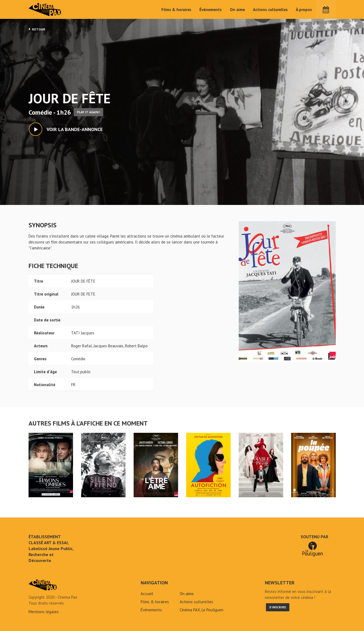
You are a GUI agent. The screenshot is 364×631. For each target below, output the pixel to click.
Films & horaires (176, 10)
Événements (211, 10)
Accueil (147, 594)
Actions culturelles (270, 10)
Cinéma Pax (45, 9)
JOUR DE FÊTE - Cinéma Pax (43, 585)
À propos (304, 10)
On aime (237, 10)
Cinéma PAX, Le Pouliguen (202, 610)
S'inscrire (278, 607)
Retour (37, 29)
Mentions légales (44, 612)
